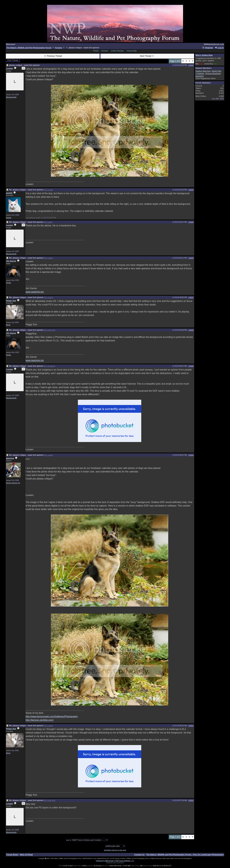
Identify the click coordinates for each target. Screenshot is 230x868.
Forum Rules (12, 855)
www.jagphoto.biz (35, 292)
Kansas (9, 218)
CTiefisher (200, 74)
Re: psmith (48, 222)
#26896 (191, 258)
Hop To (69, 840)
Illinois (8, 325)
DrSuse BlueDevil (213, 74)
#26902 (191, 800)
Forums (58, 48)
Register (208, 48)
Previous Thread (53, 56)
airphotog (200, 76)
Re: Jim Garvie (50, 366)
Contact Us (139, 855)
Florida (8, 283)
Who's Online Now (204, 55)
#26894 (191, 190)
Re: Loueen (48, 190)
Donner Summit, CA (13, 483)
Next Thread (147, 56)
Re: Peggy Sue (50, 330)
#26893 (191, 65)
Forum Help (132, 51)
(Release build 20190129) (115, 862)
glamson (10, 458)
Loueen (9, 68)
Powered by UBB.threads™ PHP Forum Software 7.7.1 (115, 861)
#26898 (191, 330)
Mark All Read (26, 855)
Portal (96, 51)
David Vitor (216, 71)
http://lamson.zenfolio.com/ (39, 720)
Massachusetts (11, 97)
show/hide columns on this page (115, 850)
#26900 (191, 455)
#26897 (191, 297)
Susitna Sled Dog (203, 71)
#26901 (191, 726)
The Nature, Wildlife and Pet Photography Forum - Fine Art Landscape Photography (185, 855)
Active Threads (117, 51)
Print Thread (13, 60)
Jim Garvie (11, 261)
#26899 (191, 366)
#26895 (191, 222)
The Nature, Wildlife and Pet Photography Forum (29, 48)
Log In (219, 48)
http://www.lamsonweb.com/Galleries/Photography (52, 716)
